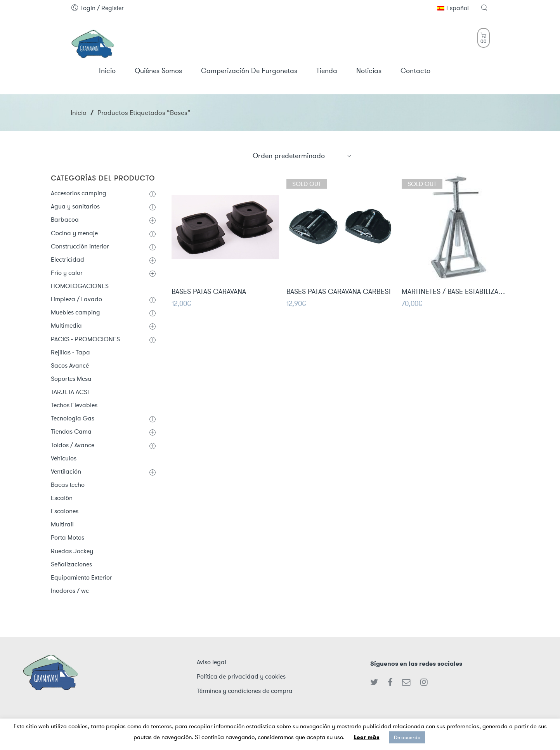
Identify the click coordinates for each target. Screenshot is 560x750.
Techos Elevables (74, 405)
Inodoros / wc (70, 591)
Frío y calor (67, 273)
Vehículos (64, 458)
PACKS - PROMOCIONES (85, 339)
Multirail (62, 524)
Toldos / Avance (73, 445)
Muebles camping (75, 312)
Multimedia (66, 326)
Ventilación (66, 471)
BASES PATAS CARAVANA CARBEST (339, 294)
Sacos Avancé (70, 365)
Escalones (65, 511)
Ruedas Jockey (72, 551)
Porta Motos (68, 537)
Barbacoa (65, 220)
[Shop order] (302, 156)
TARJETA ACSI (70, 392)
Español (453, 8)
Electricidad (68, 260)
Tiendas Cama (71, 431)
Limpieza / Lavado (76, 299)
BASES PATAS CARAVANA (209, 293)
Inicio (79, 113)
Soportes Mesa (71, 379)
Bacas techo (68, 485)
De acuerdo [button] (407, 737)
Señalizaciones (71, 564)
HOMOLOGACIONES (80, 286)
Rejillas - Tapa (70, 352)
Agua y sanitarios (75, 206)
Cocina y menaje (74, 233)
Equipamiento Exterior (81, 577)
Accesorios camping (79, 193)
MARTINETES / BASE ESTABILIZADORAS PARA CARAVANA (455, 295)
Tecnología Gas (73, 418)
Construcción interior (80, 246)
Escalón (62, 498)
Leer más (367, 737)
